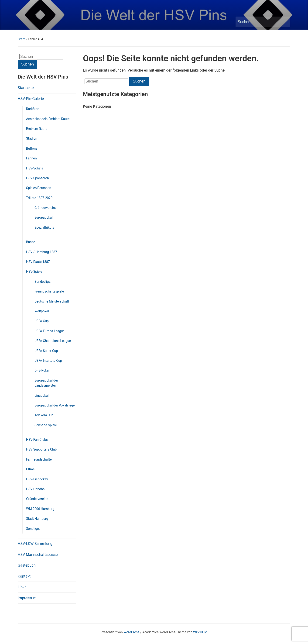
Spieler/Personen (39, 188)
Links (22, 587)
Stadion (32, 138)
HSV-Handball (36, 489)
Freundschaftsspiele (49, 291)
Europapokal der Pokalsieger (55, 405)
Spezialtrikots (44, 227)
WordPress (131, 632)
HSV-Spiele (34, 272)
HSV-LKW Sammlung (35, 544)
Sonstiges (33, 529)
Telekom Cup (44, 415)
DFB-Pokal (42, 370)
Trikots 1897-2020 (39, 198)
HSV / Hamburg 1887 (42, 252)
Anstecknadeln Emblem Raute (48, 119)
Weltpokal (42, 311)
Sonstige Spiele (46, 425)
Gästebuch (27, 565)
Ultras (30, 469)
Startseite (26, 88)
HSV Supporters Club (41, 449)
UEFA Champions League (53, 341)
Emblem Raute (37, 129)
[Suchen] (259, 22)
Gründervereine (46, 208)
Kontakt (24, 576)
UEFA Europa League (50, 331)
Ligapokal (41, 396)
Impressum (27, 598)
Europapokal (44, 217)
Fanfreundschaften (40, 459)
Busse (31, 242)
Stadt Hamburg (37, 519)
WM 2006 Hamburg (40, 509)
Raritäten (33, 109)
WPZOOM (200, 632)
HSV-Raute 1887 (38, 262)
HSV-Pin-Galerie (31, 99)
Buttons (32, 148)
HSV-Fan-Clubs (37, 440)
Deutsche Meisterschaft (52, 301)
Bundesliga (43, 282)
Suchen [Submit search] (284, 22)
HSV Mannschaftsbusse (38, 555)
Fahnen (31, 158)
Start (21, 39)
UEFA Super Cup (46, 351)
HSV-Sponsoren (38, 178)
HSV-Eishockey (37, 479)
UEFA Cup (42, 321)
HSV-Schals (34, 168)
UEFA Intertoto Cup (48, 361)
